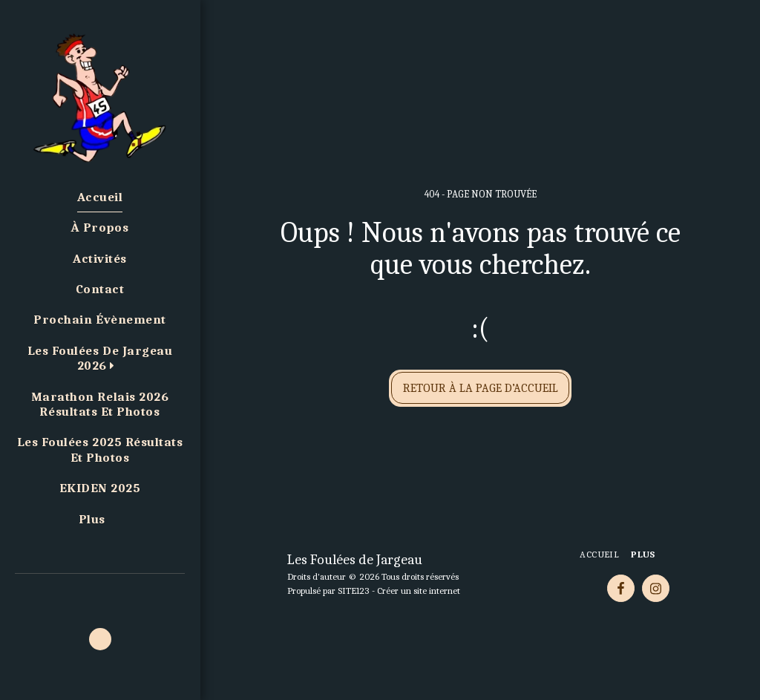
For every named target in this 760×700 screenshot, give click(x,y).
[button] (100, 359)
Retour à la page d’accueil (481, 388)
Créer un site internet (419, 591)
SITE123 (354, 591)
